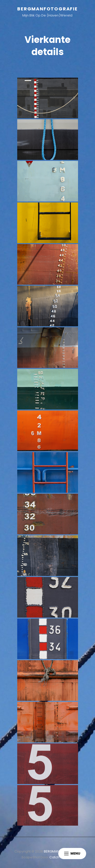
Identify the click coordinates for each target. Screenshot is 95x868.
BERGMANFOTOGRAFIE (48, 9)
